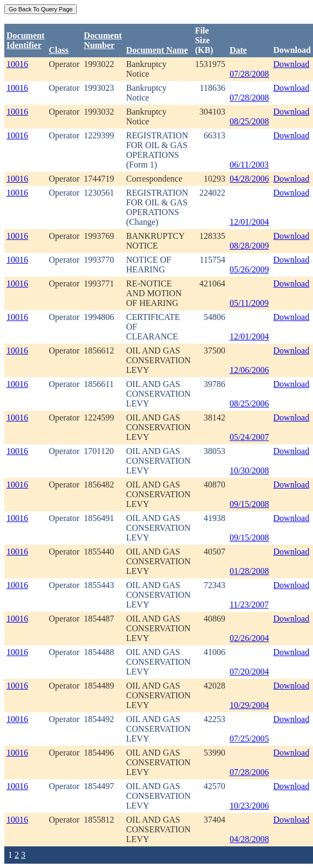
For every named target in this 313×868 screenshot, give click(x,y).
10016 (17, 64)
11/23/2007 (249, 605)
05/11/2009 (249, 303)
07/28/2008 (249, 74)
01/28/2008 (249, 571)
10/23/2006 (249, 806)
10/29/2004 (249, 705)
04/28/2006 (249, 179)
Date (238, 50)
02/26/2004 (249, 638)
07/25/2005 (249, 739)
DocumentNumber (103, 40)
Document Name (157, 50)
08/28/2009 (249, 246)
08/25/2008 (249, 121)
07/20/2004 (249, 672)
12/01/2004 (249, 222)
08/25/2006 (249, 403)
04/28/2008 (249, 839)
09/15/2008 (249, 504)
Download (292, 64)
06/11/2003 (249, 165)
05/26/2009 (249, 269)
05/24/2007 (249, 437)
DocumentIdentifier (25, 40)
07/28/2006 (249, 772)
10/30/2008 (249, 470)
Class (58, 50)
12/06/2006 (249, 370)
